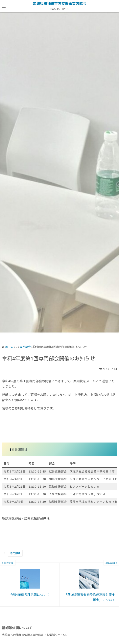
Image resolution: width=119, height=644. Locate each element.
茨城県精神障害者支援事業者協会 (59, 4)
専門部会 (15, 553)
